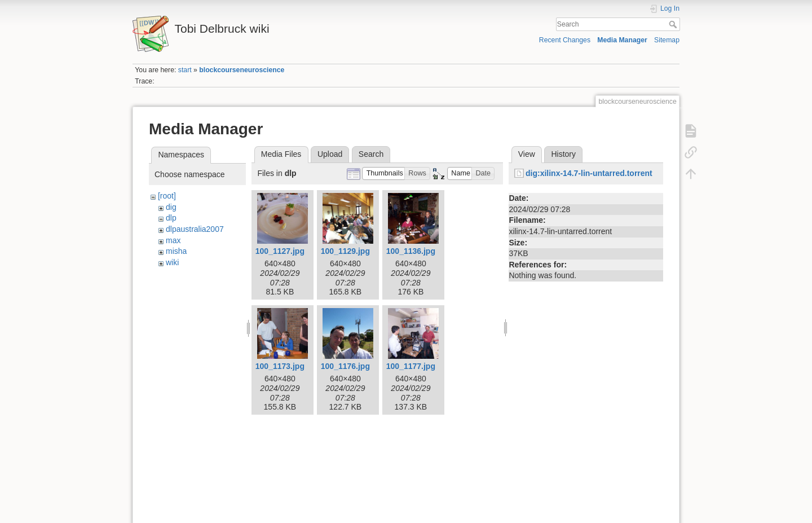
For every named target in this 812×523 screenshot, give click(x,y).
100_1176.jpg (345, 366)
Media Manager (622, 40)
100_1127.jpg (280, 251)
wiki (172, 262)
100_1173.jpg (280, 366)
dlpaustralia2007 (195, 229)
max (173, 240)
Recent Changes (565, 40)
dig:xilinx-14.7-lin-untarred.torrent (589, 173)
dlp (171, 218)
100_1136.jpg (411, 251)
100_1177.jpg (411, 366)
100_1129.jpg (345, 251)
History (563, 154)
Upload (330, 154)
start (185, 70)
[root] (167, 196)
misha (176, 251)
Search (674, 24)
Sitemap (667, 40)
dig (171, 207)
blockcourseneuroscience (242, 70)
